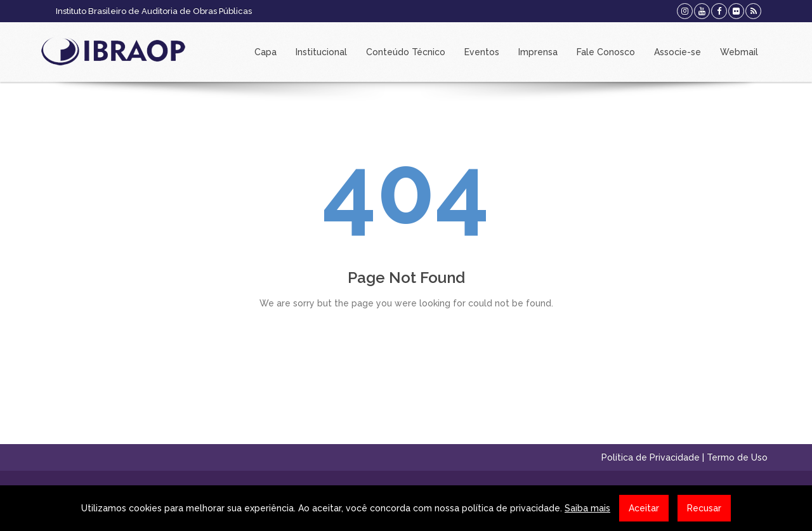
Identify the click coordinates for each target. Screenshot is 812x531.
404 (406, 190)
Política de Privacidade (651, 457)
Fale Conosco (606, 52)
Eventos (482, 52)
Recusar (704, 508)
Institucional (321, 52)
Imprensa (538, 52)
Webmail (739, 52)
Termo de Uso (737, 457)
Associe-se (678, 52)
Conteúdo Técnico (406, 52)
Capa (265, 52)
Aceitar (644, 508)
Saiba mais (587, 508)
